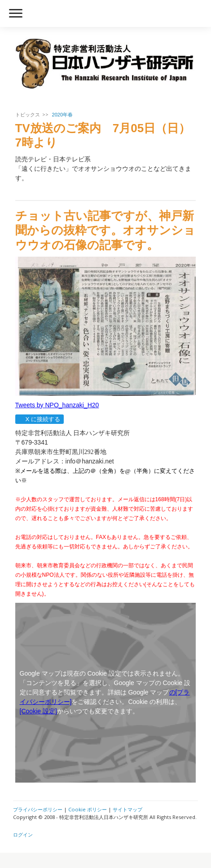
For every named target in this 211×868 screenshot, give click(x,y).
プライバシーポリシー (38, 809)
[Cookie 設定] (38, 711)
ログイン (23, 835)
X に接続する (39, 419)
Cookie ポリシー (88, 809)
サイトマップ (127, 809)
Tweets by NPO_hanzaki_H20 (57, 405)
